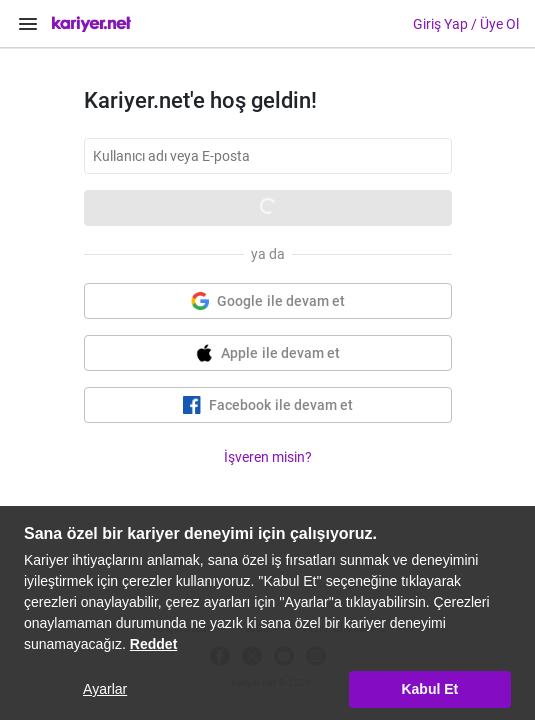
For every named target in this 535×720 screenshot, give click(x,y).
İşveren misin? (268, 457)
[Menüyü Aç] (28, 24)
